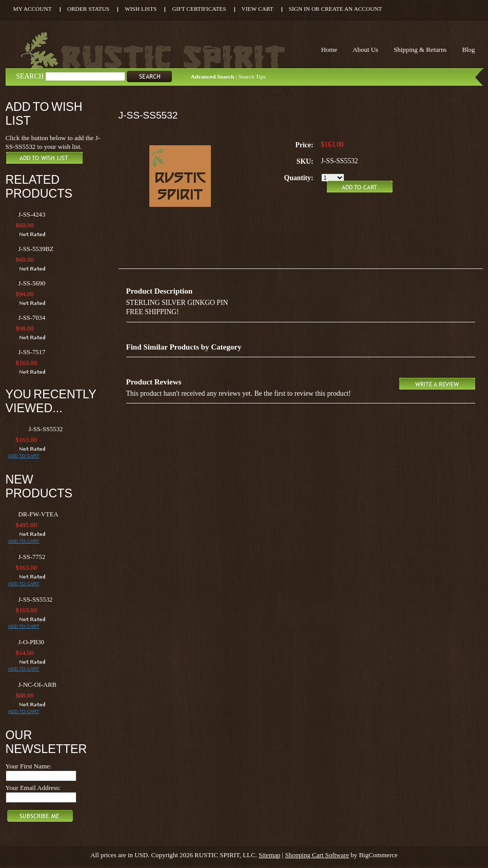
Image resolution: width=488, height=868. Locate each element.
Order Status (88, 9)
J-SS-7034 (32, 318)
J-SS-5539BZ (36, 249)
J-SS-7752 (32, 557)
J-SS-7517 (32, 352)
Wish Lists (141, 9)
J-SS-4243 (32, 215)
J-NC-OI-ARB (38, 685)
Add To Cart (24, 456)
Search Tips (252, 76)
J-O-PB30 (32, 642)
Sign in (299, 9)
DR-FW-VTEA (38, 514)
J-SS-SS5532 (46, 429)
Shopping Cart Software (317, 855)
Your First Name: (29, 766)
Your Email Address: (33, 788)
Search (30, 76)
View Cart (258, 9)
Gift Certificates (199, 9)
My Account (33, 9)
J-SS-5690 (32, 283)
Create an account (352, 9)
